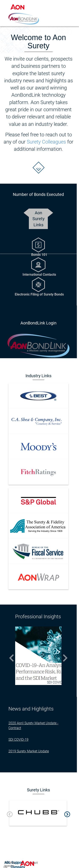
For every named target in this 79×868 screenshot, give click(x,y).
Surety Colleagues (46, 142)
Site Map (10, 862)
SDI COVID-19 (18, 740)
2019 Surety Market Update (29, 751)
